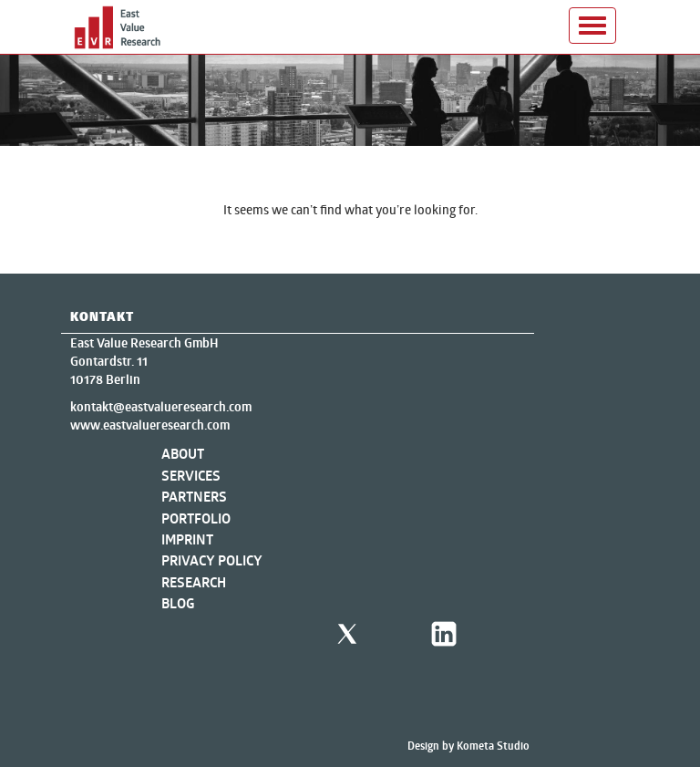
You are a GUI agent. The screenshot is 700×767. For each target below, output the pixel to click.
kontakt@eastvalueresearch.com (161, 407)
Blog (178, 603)
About (183, 454)
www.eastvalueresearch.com (150, 425)
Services (191, 476)
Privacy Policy (212, 560)
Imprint (187, 539)
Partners (194, 497)
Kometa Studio (493, 746)
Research (194, 582)
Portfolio (196, 518)
